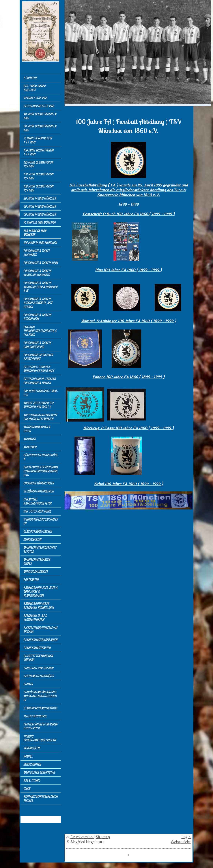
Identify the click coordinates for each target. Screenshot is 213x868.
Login (186, 837)
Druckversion (80, 837)
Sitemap (103, 837)
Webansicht (181, 842)
